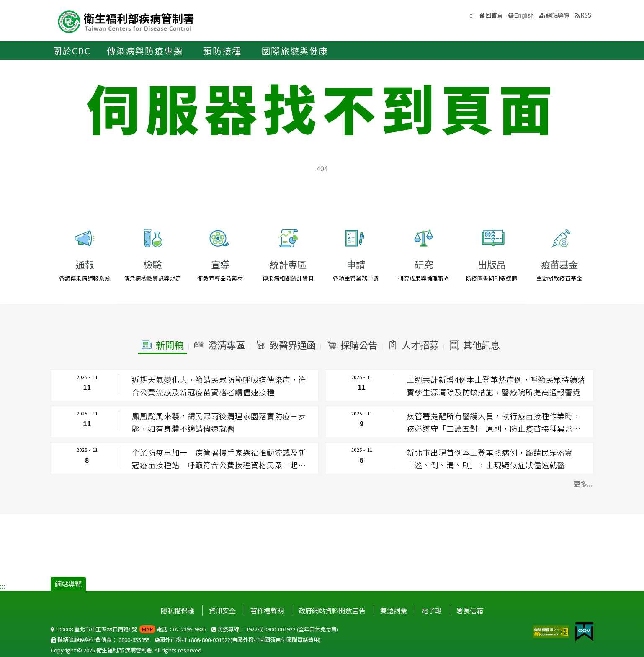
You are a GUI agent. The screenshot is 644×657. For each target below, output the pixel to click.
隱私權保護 (178, 611)
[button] (162, 345)
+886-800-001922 (209, 640)
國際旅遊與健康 (295, 51)
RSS (586, 15)
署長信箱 (470, 611)
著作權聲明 (267, 611)
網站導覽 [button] (558, 15)
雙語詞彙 (394, 611)
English (524, 15)
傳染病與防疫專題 (145, 51)
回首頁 (494, 15)
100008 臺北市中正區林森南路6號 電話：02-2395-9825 (129, 629)
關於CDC (72, 51)
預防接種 (222, 51)
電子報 (432, 611)
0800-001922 (280, 629)
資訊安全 (222, 611)
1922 (252, 629)
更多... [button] (583, 484)
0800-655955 (134, 640)
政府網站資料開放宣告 (332, 611)
